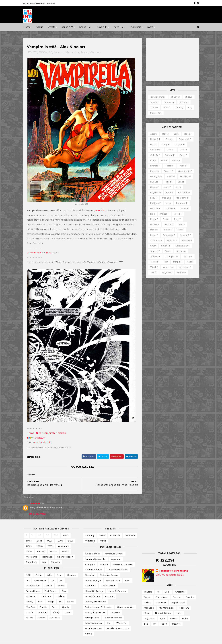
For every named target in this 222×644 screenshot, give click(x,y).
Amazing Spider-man (96, 553)
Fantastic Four (113, 574)
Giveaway (161, 596)
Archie (39, 569)
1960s (50, 535)
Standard (43, 606)
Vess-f (189, 262)
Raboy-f (154, 224)
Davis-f (182, 155)
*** (40, 529)
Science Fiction (65, 551)
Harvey (30, 595)
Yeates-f (181, 272)
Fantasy (41, 545)
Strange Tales (92, 611)
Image (51, 595)
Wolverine (121, 617)
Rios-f (181, 224)
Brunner (169, 139)
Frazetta (154, 171)
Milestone (90, 535)
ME (61, 595)
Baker (164, 134)
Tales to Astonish (93, 617)
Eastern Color (33, 579)
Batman (104, 558)
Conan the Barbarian (118, 563)
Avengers (90, 558)
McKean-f (155, 203)
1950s (39, 535)
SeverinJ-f (185, 235)
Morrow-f (170, 208)
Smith (152, 246)
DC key (178, 107)
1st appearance (157, 97)
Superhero (32, 556)
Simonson (186, 240)
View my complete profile (170, 569)
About (39, 27)
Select (173, 612)
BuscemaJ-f (184, 139)
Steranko (180, 251)
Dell (53, 574)
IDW (40, 595)
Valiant (29, 611)
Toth (165, 262)
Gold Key (61, 590)
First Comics (51, 585)
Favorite (190, 591)
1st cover (174, 97)
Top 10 (164, 618)
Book (167, 586)
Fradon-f (182, 166)
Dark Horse (40, 574)
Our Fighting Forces (95, 606)
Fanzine (177, 591)
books (49, 436)
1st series (183, 102)
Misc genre (32, 551)
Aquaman (116, 553)
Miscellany (184, 602)
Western (55, 556)
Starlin (167, 251)
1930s (66, 529)
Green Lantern (108, 579)
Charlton (72, 569)
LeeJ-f (153, 198)
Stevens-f (154, 256)
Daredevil (90, 569)
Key (189, 107)
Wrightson (166, 272)
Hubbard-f (185, 176)
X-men (88, 627)
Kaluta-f (154, 187)
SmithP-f (165, 246)
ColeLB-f (154, 155)
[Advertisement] (172, 60)
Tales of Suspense (113, 611)
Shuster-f (171, 240)
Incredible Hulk (93, 590)
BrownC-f (154, 139)
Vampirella (50, 427)
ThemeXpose (40, 640)
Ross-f (179, 230)
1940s (29, 535)
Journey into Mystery (95, 595)
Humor (65, 545)
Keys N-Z (119, 27)
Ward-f (153, 267)
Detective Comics (109, 569)
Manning (166, 198)
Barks (176, 134)
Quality (66, 601)
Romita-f (166, 230)
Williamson (167, 267)
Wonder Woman (93, 622)
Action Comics (92, 548)
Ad (158, 586)
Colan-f (170, 150)
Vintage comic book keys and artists (40, 3)
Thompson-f (171, 256)
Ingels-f (168, 182)
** (33, 529)
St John (30, 606)
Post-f (177, 219)
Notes (179, 607)
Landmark (130, 529)
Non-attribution (163, 607)
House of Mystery (94, 585)
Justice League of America (99, 601)
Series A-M (67, 27)
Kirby (178, 187)
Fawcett (61, 579)
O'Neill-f (163, 214)
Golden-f (168, 171)
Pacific (43, 601)
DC (28, 574)
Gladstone (46, 590)
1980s (44, 52)
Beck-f (187, 134)
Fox (64, 585)
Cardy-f (164, 144)
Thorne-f (187, 256)
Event (102, 529)
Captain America (94, 563)
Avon (60, 569)
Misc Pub (31, 601)
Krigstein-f (155, 192)
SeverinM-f (155, 240)
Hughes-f (154, 182)
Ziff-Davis (55, 611)
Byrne (152, 144)
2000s (40, 540)
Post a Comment (37, 508)
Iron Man (110, 590)
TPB (146, 618)
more (150, 27)
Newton (184, 208)
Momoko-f (181, 203)
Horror (60, 52)
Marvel (71, 595)
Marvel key (155, 113)
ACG (28, 569)
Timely (56, 606)
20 (51, 52)
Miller (168, 203)
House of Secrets (117, 585)
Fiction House (33, 585)
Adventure (64, 540)
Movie (103, 535)
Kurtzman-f (183, 192)
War (44, 556)
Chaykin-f (179, 144)
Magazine (73, 52)
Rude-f (153, 235)
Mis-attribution (166, 602)
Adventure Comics (114, 548)
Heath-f (170, 176)
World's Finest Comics (118, 622)
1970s (60, 535)
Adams (153, 134)
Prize (54, 601)
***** (56, 529)
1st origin (154, 102)
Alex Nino (102, 207)
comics (39, 436)
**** (36, 52)
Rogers (153, 230)
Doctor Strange (93, 574)
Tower (68, 606)
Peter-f (153, 219)
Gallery (147, 596)
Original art (150, 612)
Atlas (50, 569)
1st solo (153, 107)
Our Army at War (125, 601)
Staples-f (154, 251)
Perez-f (177, 214)
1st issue (188, 97)
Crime (29, 545)
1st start (166, 107)
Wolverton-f (184, 267)
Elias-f (163, 160)
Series (185, 612)
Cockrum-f (155, 150)
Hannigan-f (155, 176)
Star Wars (115, 606)
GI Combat (90, 579)
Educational (162, 591)
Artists (52, 27)
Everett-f (154, 166)
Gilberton (31, 590)
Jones (180, 182)
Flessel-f (168, 166)
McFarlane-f (181, 198)
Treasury (176, 618)
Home (27, 27)
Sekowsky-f (168, 235)
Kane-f (166, 187)
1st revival (168, 102)
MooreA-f (154, 208)
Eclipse (48, 579)
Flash (128, 574)
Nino (85, 52)
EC (61, 574)
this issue (41, 432)
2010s (50, 540)
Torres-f (153, 262)
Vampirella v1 (35, 250)
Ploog (165, 219)
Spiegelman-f (182, 246)
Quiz (163, 612)
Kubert (169, 192)
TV (154, 618)
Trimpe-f (177, 262)
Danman (36, 497)
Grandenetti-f (184, 171)
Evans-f (175, 160)
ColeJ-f (183, 150)
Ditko (152, 160)
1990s (29, 540)
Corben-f (169, 155)
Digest (147, 591)
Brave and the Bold (123, 558)
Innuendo (115, 529)
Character (180, 586)
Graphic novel (178, 596)
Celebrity (90, 529)
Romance (47, 551)
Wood (152, 272)
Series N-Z (85, 27)
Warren (96, 52)
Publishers (136, 27)
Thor (109, 617)
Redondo (168, 224)
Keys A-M (102, 27)
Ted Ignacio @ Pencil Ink (173, 565)
